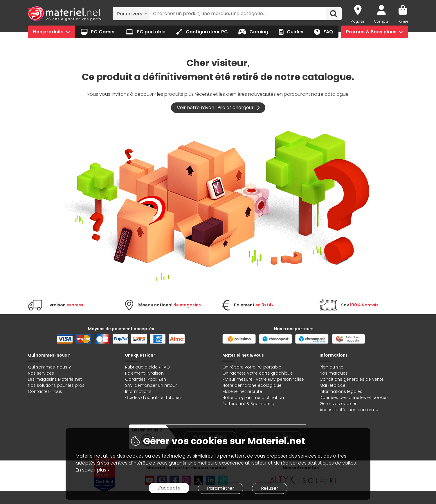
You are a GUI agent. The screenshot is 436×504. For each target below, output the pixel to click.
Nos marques (334, 373)
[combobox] (131, 14)
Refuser (270, 488)
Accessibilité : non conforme (349, 410)
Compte (381, 21)
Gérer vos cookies (338, 404)
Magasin (358, 21)
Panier (403, 21)
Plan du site (331, 367)
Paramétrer (221, 488)
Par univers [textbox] (130, 14)
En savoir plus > (93, 470)
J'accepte (169, 488)
